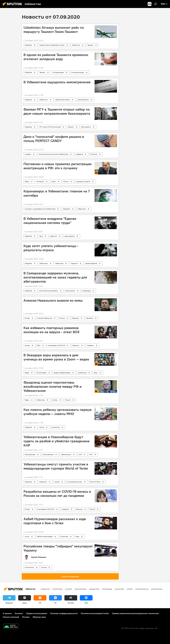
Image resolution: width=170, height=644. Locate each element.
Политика (94, 154)
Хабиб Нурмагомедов (45, 536)
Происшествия (30, 454)
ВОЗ (39, 345)
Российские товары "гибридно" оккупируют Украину (58, 548)
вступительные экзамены (49, 291)
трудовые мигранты (83, 181)
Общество (28, 45)
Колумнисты (29, 567)
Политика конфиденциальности (64, 613)
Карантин (74, 263)
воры (96, 373)
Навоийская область (63, 100)
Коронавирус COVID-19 (56, 345)
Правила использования (37, 613)
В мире (27, 318)
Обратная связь (39, 617)
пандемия (90, 345)
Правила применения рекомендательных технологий (135, 613)
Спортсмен (64, 536)
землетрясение (83, 100)
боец (77, 536)
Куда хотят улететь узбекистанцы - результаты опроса (51, 248)
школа (42, 427)
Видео (27, 373)
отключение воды (78, 72)
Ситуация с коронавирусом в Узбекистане (40, 209)
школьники (56, 427)
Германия (76, 318)
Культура (119, 589)
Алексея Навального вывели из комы (53, 300)
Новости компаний (11, 617)
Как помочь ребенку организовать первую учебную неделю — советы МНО (58, 412)
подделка (79, 154)
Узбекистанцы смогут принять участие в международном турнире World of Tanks (56, 466)
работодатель (70, 236)
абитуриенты (86, 127)
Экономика (80, 589)
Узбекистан (76, 45)
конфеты (28, 154)
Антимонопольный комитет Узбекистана (53, 154)
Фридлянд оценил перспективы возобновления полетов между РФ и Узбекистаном (53, 387)
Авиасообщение (91, 263)
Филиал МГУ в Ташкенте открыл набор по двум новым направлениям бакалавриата (57, 111)
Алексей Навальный (45, 318)
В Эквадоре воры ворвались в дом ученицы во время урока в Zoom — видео (56, 357)
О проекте (7, 613)
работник (54, 236)
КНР (80, 454)
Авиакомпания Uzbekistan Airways (52, 45)
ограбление (82, 373)
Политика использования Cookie (95, 613)
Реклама (26, 617)
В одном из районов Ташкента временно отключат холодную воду (56, 57)
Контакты (19, 613)
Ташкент (90, 45)
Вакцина (79, 509)
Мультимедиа (42, 373)
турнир (57, 482)
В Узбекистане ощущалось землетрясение (57, 82)
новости (45, 589)
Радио (27, 181)
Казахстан (43, 482)
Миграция (107, 589)
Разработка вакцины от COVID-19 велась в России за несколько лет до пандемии (57, 494)
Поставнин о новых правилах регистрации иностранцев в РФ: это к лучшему (58, 166)
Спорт (27, 536)
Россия (66, 181)
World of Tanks (95, 482)
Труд (41, 236)
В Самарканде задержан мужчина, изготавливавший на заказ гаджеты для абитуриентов (55, 277)
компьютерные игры (75, 482)
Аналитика (157, 589)
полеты (55, 400)
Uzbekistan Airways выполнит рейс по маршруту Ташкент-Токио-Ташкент (54, 30)
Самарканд (87, 291)
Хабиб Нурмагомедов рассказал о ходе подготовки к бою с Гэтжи (55, 521)
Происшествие (48, 454)
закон (54, 181)
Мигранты (40, 181)
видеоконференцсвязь (62, 373)
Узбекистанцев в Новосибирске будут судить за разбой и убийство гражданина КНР (57, 441)
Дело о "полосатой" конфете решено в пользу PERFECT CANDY (54, 139)
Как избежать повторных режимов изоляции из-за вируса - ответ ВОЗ (51, 330)
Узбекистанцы (66, 454)
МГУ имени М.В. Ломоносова (50, 127)
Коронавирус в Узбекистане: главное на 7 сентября (57, 193)
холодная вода (58, 72)
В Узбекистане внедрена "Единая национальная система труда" (50, 221)
